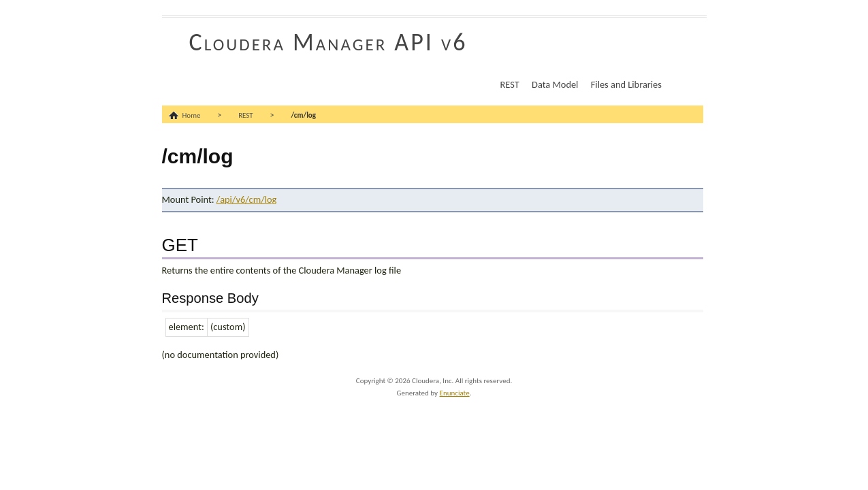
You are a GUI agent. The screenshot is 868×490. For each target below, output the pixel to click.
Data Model (555, 84)
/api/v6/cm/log (247, 199)
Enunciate (455, 393)
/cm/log (303, 115)
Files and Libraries (626, 84)
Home (192, 115)
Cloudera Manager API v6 (328, 42)
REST (510, 84)
